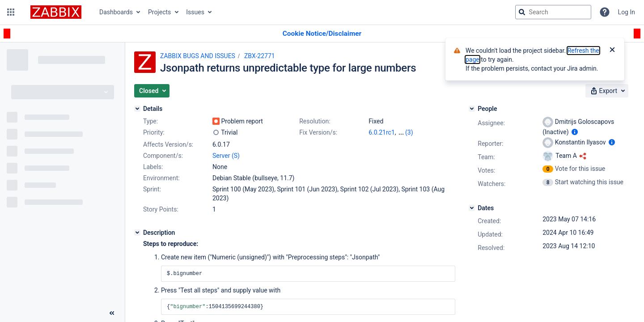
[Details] (137, 109)
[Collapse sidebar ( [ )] (112, 313)
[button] (11, 12)
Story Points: (161, 209)
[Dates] (472, 208)
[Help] (605, 12)
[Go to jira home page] (56, 12)
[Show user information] (575, 132)
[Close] (612, 51)
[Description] (137, 233)
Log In (627, 12)
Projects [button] (159, 12)
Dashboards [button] (116, 12)
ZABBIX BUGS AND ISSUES (198, 56)
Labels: (153, 167)
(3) (409, 132)
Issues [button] (195, 12)
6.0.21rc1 (382, 132)
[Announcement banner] (322, 34)
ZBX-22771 (260, 56)
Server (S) (226, 156)
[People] (472, 109)
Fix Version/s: (318, 132)
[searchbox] (553, 12)
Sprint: (152, 189)
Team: (486, 157)
